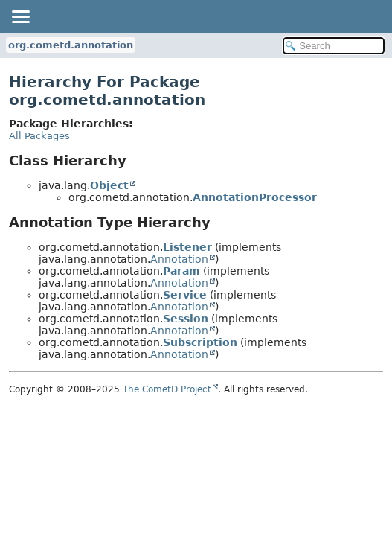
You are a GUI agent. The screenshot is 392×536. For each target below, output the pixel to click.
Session (186, 319)
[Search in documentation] (334, 46)
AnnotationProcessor (255, 197)
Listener (187, 247)
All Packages (39, 136)
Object (109, 185)
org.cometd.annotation (71, 45)
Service (185, 295)
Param (181, 271)
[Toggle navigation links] (20, 16)
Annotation (179, 259)
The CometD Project (167, 389)
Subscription (200, 342)
